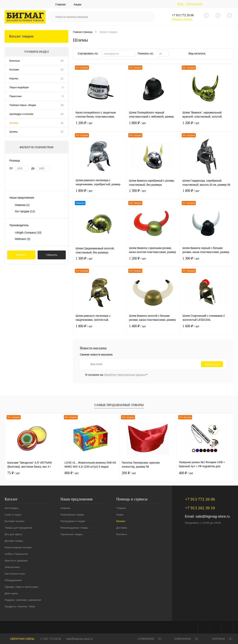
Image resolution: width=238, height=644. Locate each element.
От (11, 168)
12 (62, 70)
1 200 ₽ (100, 126)
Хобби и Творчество (16, 554)
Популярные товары (72, 515)
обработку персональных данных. (125, 375)
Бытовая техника (14, 521)
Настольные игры (15, 574)
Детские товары (14, 541)
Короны (14, 78)
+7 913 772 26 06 (50, 639)
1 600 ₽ (207, 329)
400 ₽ (186, 473)
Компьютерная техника (18, 547)
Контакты (122, 534)
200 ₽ (129, 473)
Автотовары (12, 508)
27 (62, 132)
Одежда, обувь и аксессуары (21, 587)
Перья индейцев (19, 87)
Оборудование (13, 580)
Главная (60, 4)
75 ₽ (14, 473)
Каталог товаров (36, 36)
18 (62, 105)
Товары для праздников (18, 528)
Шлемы (14, 123)
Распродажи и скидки (73, 521)
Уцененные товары (71, 534)
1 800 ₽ (153, 126)
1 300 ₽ (153, 193)
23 (62, 61)
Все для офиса (13, 534)
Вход (180, 4)
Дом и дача (11, 593)
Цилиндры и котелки (21, 114)
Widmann (23, 239)
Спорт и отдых (13, 515)
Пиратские (16, 96)
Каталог (121, 521)
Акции (77, 4)
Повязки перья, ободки (23, 105)
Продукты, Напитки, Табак (20, 606)
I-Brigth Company (28, 233)
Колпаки (14, 70)
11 (62, 78)
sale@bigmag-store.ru (213, 516)
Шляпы (14, 132)
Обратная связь (19, 639)
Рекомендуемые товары (74, 528)
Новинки (65, 508)
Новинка (22, 205)
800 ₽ (72, 473)
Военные (15, 61)
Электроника (12, 567)
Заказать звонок (182, 19)
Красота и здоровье (16, 561)
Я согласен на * (116, 375)
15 (62, 114)
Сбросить (52, 255)
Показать (21, 255)
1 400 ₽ (153, 329)
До (33, 168)
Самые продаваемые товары (119, 405)
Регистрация (194, 4)
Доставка (122, 528)
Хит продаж (25, 211)
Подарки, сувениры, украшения (23, 600)
